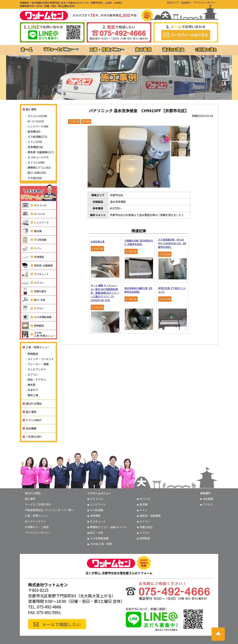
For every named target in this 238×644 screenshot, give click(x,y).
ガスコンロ (34, 205)
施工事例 (31, 109)
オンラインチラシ (35, 521)
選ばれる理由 (34, 403)
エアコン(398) (36, 162)
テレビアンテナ (37, 369)
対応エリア (173, 2)
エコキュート (35, 274)
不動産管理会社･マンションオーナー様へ (49, 510)
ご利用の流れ (34, 437)
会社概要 (31, 428)
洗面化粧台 (34, 291)
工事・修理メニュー (38, 347)
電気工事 (33, 395)
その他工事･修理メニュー (38, 334)
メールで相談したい (61, 624)
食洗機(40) (34, 131)
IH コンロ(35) (36, 121)
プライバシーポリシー (205, 2)
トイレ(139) (35, 142)
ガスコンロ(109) (37, 116)
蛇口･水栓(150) (37, 173)
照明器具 (32, 326)
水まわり (33, 390)
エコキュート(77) (38, 157)
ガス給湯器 (34, 240)
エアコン (32, 283)
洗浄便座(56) (35, 147)
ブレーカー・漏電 (38, 364)
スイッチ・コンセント (41, 359)
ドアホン (32, 308)
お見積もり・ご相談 (37, 527)
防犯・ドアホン (37, 380)
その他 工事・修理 (101, 544)
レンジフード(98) (38, 126)
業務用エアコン (109, 527)
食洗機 (31, 231)
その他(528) (35, 178)
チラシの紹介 (34, 420)
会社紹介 (186, 2)
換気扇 (32, 385)
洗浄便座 (32, 257)
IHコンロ (145, 499)
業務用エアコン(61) (39, 167)
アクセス (208, 504)
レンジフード (35, 222)
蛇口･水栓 (33, 300)
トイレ (31, 248)
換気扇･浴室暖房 (37, 265)
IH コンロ (33, 214)
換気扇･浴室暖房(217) (41, 152)
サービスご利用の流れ (38, 504)
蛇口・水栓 (97, 533)
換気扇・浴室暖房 (150, 516)
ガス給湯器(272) (37, 137)
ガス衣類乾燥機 (36, 317)
